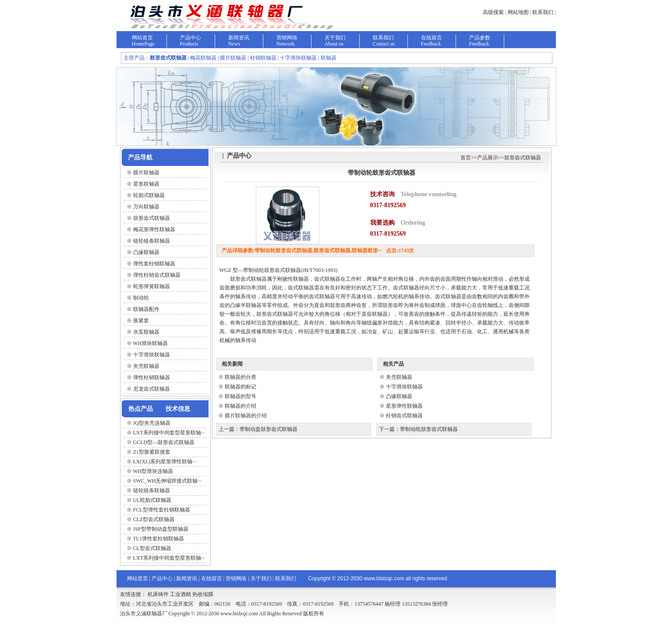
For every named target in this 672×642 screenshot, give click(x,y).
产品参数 (480, 38)
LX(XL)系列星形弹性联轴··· (165, 462)
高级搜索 (493, 12)
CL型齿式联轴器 (152, 548)
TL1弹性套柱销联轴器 (158, 539)
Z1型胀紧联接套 (152, 452)
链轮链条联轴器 (152, 490)
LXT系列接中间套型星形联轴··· (169, 433)
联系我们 (543, 12)
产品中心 (191, 38)
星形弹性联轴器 (404, 406)
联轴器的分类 (241, 377)
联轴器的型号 (241, 396)
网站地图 (518, 12)
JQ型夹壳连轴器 (152, 423)
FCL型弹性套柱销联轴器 (162, 510)
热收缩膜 (203, 594)
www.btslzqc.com (384, 579)
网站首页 (142, 38)
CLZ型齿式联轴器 (154, 519)
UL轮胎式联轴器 (152, 500)
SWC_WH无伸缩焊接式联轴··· (168, 481)
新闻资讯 (239, 38)
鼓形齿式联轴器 (523, 158)
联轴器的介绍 (241, 406)
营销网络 (287, 38)
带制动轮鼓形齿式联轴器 (429, 429)
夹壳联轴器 (399, 377)
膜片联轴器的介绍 (246, 416)
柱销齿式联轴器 (404, 416)
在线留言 (431, 38)
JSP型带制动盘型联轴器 (161, 529)
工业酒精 (180, 594)
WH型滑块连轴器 (153, 471)
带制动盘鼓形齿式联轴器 (269, 429)
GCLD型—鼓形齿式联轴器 (164, 442)
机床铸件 (158, 594)
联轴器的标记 (241, 387)
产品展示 (488, 158)
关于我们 (335, 38)
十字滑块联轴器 (404, 387)
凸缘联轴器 (399, 396)
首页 (466, 158)
